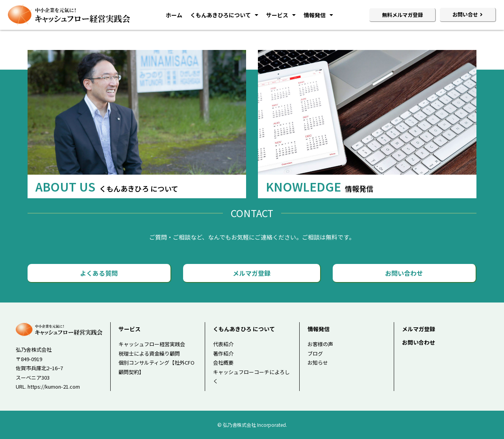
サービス (281, 15)
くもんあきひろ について (244, 329)
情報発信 (318, 15)
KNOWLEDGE (320, 186)
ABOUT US (107, 186)
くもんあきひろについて (224, 15)
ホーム (174, 15)
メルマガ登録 (419, 329)
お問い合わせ (419, 342)
